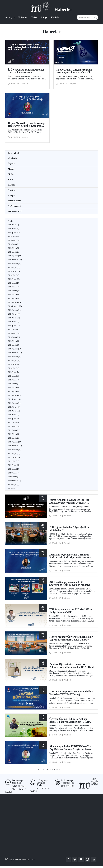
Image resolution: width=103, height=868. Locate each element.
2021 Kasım (14, 430)
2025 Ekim (14, 248)
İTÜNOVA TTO (15, 211)
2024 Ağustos (15, 302)
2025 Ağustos (15, 256)
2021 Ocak (14, 469)
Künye (44, 17)
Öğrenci (11, 164)
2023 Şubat (13, 372)
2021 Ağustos (15, 442)
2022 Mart (13, 415)
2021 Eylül (14, 438)
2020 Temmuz (14, 481)
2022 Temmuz (14, 399)
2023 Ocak (14, 376)
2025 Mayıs (14, 267)
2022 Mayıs (14, 407)
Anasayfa (10, 17)
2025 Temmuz (15, 260)
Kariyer (11, 185)
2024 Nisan (14, 318)
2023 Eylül (14, 345)
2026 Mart (13, 229)
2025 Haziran (15, 264)
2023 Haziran (15, 357)
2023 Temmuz (15, 353)
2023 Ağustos (15, 349)
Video (34, 17)
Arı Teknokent (14, 206)
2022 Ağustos (15, 395)
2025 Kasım (14, 244)
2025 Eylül (14, 252)
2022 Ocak (14, 423)
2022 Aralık (14, 380)
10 (60, 770)
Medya (11, 174)
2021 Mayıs (14, 454)
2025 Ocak (14, 283)
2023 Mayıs (14, 360)
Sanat (10, 180)
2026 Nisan (13, 225)
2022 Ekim (14, 388)
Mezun (11, 169)
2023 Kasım (14, 337)
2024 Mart (13, 322)
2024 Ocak (14, 329)
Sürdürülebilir (14, 201)
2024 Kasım (14, 291)
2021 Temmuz (15, 446)
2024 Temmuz (15, 306)
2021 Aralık (14, 426)
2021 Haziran (15, 450)
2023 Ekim (14, 341)
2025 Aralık (14, 240)
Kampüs (12, 195)
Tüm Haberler (14, 153)
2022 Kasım (14, 384)
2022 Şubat (13, 419)
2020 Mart (13, 488)
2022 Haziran (15, 403)
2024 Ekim (14, 295)
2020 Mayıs (13, 485)
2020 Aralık (14, 473)
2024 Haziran (15, 310)
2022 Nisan (14, 411)
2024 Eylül (14, 298)
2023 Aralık (14, 333)
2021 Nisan (14, 457)
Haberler (23, 17)
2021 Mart (13, 461)
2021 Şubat (14, 465)
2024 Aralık (14, 287)
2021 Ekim (14, 434)
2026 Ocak (14, 236)
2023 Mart (13, 368)
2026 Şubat (14, 233)
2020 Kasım (14, 477)
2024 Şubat (14, 326)
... (63, 770)
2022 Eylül (14, 391)
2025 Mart (13, 275)
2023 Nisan (13, 364)
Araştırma (13, 190)
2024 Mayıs (14, 314)
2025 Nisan (14, 271)
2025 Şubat (14, 279)
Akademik (13, 158)
